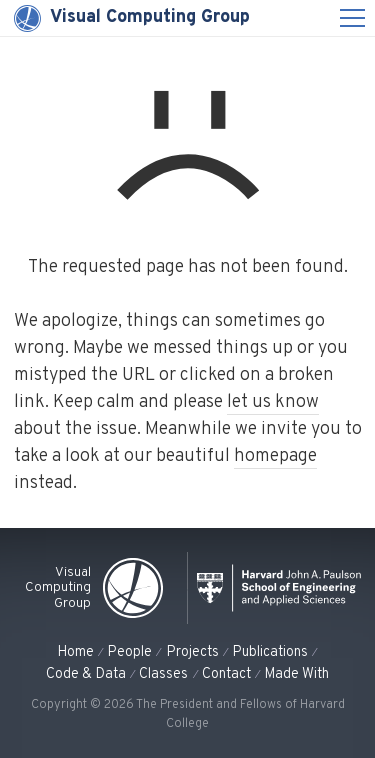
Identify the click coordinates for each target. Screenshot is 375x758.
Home (75, 652)
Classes (163, 674)
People (129, 652)
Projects (192, 652)
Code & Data (86, 674)
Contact (226, 674)
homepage (275, 456)
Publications (270, 652)
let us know (273, 402)
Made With (296, 674)
